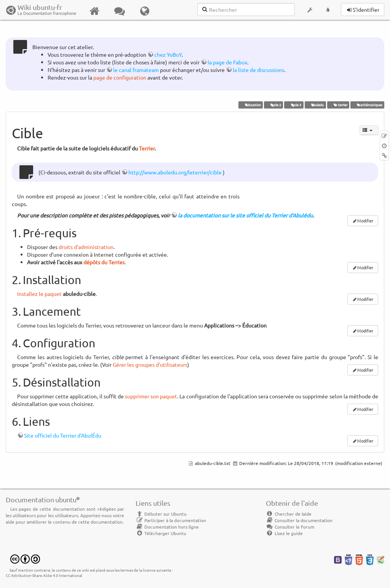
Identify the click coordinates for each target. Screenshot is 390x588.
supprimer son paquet (151, 396)
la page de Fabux (227, 62)
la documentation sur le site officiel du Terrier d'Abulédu (245, 215)
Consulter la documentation (299, 520)
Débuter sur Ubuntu (161, 514)
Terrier (147, 148)
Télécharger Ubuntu (161, 533)
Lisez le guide (284, 533)
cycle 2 (274, 105)
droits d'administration (86, 247)
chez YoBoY (168, 54)
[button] (310, 10)
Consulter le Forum (290, 527)
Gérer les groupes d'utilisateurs (150, 364)
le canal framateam (136, 70)
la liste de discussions (258, 70)
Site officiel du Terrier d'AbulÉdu (63, 435)
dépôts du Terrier (104, 262)
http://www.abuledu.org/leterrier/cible (175, 172)
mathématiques (367, 105)
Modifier (365, 220)
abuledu (315, 105)
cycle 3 (294, 105)
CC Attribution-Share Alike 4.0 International (44, 575)
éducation (250, 105)
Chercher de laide (289, 514)
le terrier (338, 105)
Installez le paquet (39, 294)
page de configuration (120, 77)
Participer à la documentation (171, 520)
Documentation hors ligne (167, 527)
